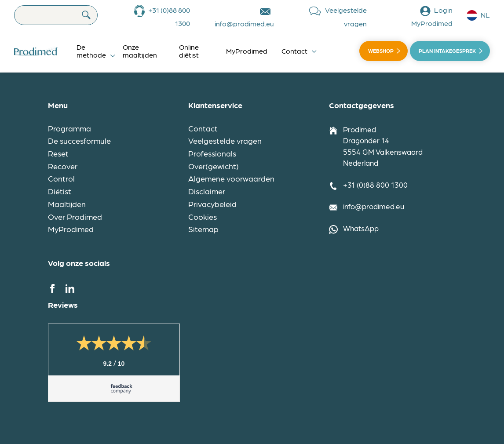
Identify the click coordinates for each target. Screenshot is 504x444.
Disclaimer (207, 191)
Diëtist (60, 191)
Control (61, 178)
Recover (63, 166)
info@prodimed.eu (244, 24)
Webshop (381, 51)
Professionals (212, 153)
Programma (69, 128)
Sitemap (203, 229)
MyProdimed (247, 51)
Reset (58, 153)
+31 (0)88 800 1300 (169, 16)
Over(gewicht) (214, 166)
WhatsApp (361, 228)
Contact (294, 51)
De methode (91, 51)
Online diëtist (189, 51)
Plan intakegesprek (447, 51)
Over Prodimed (75, 217)
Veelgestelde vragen (346, 17)
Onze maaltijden (140, 51)
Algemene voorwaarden (231, 178)
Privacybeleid (212, 204)
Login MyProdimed (432, 16)
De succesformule (79, 140)
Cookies (203, 217)
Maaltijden (67, 204)
